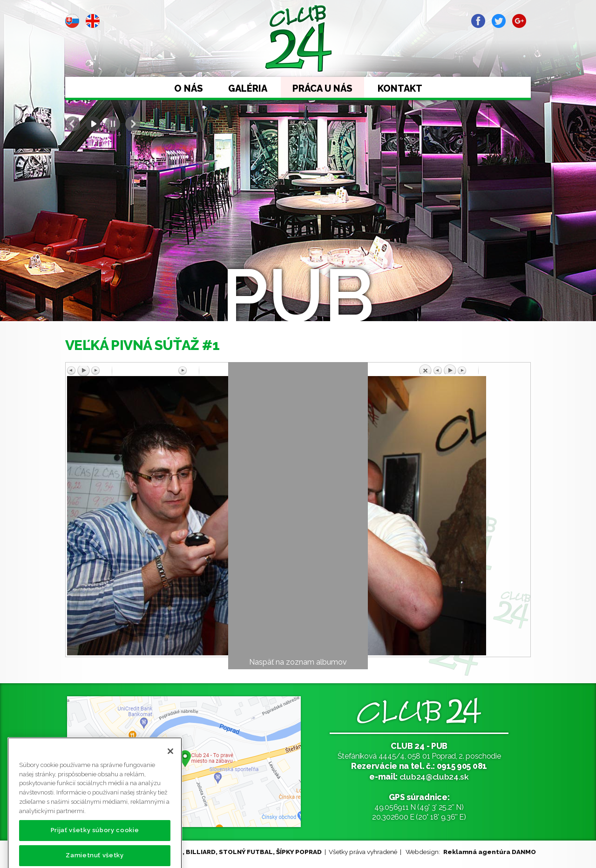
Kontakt (400, 88)
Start (93, 124)
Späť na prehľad (474, 369)
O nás (189, 88)
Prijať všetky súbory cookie (95, 846)
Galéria (248, 88)
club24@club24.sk (434, 777)
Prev (73, 124)
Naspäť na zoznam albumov (298, 662)
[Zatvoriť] (170, 767)
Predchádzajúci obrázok (122, 371)
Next (133, 124)
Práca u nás (322, 88)
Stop (113, 124)
